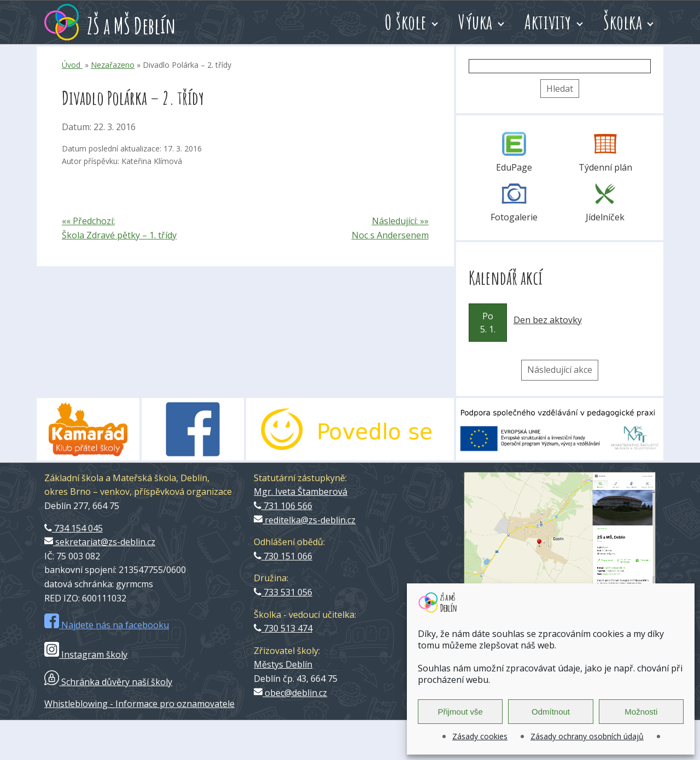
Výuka (476, 22)
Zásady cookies (480, 736)
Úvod (72, 65)
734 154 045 (74, 528)
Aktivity (548, 22)
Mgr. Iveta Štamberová (301, 492)
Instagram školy (86, 654)
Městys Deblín (283, 664)
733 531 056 (283, 592)
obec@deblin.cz (290, 693)
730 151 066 (283, 556)
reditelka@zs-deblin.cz (305, 520)
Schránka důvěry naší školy (108, 682)
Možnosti (641, 712)
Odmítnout (551, 712)
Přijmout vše (460, 712)
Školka (623, 22)
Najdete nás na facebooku (107, 625)
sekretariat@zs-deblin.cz (100, 542)
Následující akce (560, 370)
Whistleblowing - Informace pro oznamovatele (139, 704)
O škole (406, 22)
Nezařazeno (113, 65)
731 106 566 (283, 506)
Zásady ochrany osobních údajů (587, 736)
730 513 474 (283, 628)
